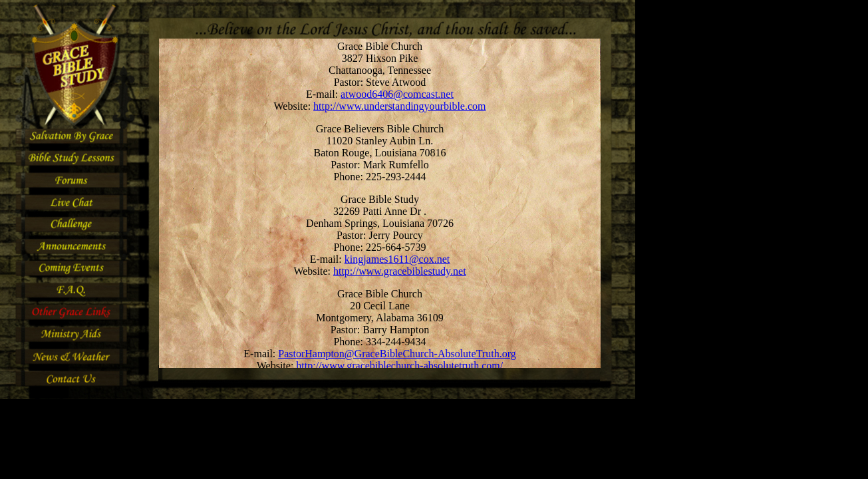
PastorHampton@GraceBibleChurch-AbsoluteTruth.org (397, 354)
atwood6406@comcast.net (397, 94)
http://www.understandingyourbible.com (399, 106)
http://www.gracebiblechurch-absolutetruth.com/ (399, 366)
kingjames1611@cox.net (397, 259)
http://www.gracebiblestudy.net (400, 271)
